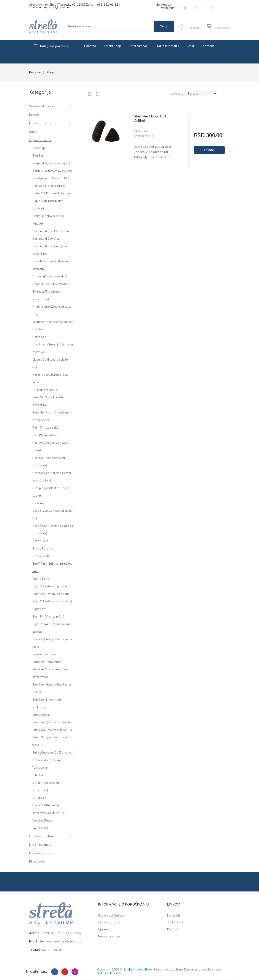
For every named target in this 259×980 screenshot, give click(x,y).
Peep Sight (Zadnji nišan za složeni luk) (50, 401)
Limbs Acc (39, 337)
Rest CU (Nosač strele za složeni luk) (49, 462)
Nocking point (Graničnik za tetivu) (50, 378)
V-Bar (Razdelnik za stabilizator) (46, 786)
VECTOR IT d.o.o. (109, 973)
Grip (35, 314)
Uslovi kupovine (109, 922)
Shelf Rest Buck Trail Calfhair (150, 118)
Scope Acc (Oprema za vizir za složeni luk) (53, 530)
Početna (90, 46)
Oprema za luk (40, 140)
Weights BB (40, 828)
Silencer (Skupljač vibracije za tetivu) (52, 643)
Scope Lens (40, 541)
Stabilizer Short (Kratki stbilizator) (47, 703)
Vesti (191, 46)
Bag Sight (39, 155)
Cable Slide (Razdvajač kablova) (48, 205)
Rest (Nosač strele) (45, 435)
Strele (33, 132)
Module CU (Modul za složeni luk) (51, 363)
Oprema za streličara (44, 836)
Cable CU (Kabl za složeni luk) (52, 193)
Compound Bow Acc (46, 239)
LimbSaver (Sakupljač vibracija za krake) (53, 348)
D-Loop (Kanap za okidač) (50, 276)
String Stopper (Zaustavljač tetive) (50, 741)
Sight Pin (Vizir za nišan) (48, 616)
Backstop (39, 148)
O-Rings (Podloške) (45, 390)
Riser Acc (39, 503)
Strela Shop (113, 46)
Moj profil (174, 915)
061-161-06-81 (108, 5)
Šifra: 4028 (141, 131)
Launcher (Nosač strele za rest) (53, 322)
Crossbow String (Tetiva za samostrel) (50, 265)
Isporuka (104, 929)
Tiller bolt (38, 775)
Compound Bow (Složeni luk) (51, 231)
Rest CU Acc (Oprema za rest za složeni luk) (52, 477)
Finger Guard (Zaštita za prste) (52, 307)
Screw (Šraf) (41, 556)
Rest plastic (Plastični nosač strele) (51, 492)
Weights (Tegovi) (43, 820)
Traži (164, 26)
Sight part (39, 609)
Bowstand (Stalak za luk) (49, 186)
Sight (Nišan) (41, 579)
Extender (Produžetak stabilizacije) (47, 295)
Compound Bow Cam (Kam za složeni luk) (52, 250)
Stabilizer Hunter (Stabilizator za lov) (52, 688)
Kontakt (208, 46)
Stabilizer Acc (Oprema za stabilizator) (50, 673)
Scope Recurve (43, 548)
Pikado (34, 115)
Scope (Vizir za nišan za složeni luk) (53, 514)
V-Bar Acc (39, 798)
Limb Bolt (38, 329)
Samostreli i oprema (44, 106)
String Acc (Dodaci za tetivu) (51, 722)
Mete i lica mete (40, 845)
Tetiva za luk (40, 768)
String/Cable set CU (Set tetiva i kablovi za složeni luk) (53, 756)
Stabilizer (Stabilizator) (47, 662)
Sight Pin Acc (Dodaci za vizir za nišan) (52, 628)
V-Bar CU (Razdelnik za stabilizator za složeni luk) (49, 809)
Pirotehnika (37, 861)
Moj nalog (163, 5)
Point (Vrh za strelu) (45, 427)
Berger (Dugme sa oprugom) (51, 163)
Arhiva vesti (175, 922)
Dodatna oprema (42, 853)
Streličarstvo (139, 46)
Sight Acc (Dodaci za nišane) (51, 594)
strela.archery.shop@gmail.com (50, 7)
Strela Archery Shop (138, 969)
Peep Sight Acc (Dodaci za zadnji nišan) (50, 416)
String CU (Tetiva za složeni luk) (53, 730)
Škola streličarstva (111, 915)
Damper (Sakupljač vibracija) (51, 284)
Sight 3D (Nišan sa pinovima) (51, 586)
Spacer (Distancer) (45, 654)
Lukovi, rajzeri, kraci (43, 123)
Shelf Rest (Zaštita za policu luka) (52, 567)
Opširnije (209, 150)
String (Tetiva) (41, 715)
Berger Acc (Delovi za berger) (52, 171)
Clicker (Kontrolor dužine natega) (49, 220)
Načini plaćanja (109, 936)
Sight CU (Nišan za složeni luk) (52, 601)
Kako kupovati (168, 46)
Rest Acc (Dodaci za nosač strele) (50, 446)
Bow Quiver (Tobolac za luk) (51, 178)
